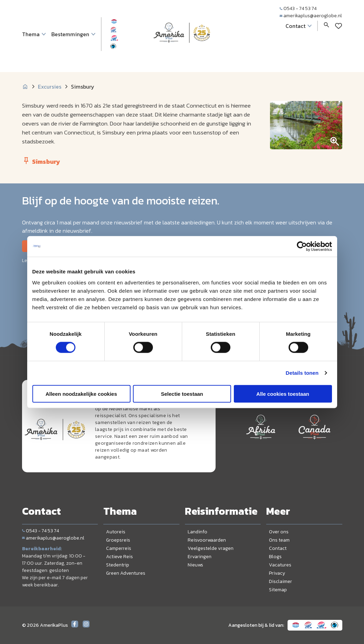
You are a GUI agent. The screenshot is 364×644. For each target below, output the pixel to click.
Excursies (50, 87)
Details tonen (302, 373)
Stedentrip (118, 565)
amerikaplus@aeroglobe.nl (311, 16)
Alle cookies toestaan (283, 394)
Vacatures (280, 565)
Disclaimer (280, 581)
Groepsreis (118, 540)
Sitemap (278, 590)
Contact (278, 548)
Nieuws (195, 565)
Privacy (277, 573)
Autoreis (116, 532)
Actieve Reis (119, 557)
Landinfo (197, 532)
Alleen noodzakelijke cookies (81, 394)
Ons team (279, 540)
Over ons (279, 532)
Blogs (275, 557)
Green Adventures (126, 573)
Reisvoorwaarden (207, 540)
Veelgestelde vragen (211, 548)
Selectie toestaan (182, 394)
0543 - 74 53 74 (298, 8)
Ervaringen (200, 557)
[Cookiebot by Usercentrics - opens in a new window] (302, 246)
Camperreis (119, 548)
